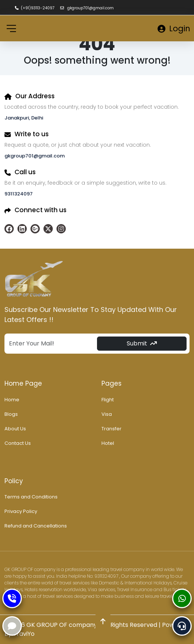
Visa (107, 414)
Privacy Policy (21, 511)
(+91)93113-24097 (35, 8)
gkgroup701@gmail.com (87, 8)
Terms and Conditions (31, 497)
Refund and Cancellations (36, 526)
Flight (108, 400)
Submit (142, 343)
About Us (15, 429)
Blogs (11, 414)
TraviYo (24, 634)
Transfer (111, 429)
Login (174, 28)
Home (12, 400)
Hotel (108, 443)
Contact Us (18, 443)
